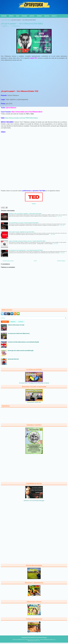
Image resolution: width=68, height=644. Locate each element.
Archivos (21, 322)
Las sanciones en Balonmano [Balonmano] (19, 333)
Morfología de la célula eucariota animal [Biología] (20, 351)
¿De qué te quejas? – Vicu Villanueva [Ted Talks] (22, 23)
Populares (5, 322)
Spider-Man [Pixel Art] (13, 359)
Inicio (3, 20)
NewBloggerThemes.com (34, 641)
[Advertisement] (34, 76)
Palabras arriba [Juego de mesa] (16, 325)
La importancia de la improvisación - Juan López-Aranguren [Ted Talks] (26, 250)
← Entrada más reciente (7, 261)
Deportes (11, 16)
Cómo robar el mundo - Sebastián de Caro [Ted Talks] (21, 232)
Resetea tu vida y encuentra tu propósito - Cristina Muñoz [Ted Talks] (25, 214)
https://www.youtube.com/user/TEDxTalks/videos (21, 118)
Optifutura (5, 26)
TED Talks (8, 20)
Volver (34, 204)
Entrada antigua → (62, 261)
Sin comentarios (16, 26)
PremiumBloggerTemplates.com (48, 640)
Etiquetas (13, 322)
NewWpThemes (21, 640)
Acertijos (32, 16)
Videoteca (47, 16)
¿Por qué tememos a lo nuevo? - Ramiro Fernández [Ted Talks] (24, 223)
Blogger (42, 501)
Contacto (54, 16)
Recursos (39, 16)
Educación (4, 16)
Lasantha (37, 640)
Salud (18, 16)
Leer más (60, 216)
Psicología (24, 16)
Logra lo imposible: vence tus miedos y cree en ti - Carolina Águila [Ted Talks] (27, 241)
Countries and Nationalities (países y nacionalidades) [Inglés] (23, 342)
